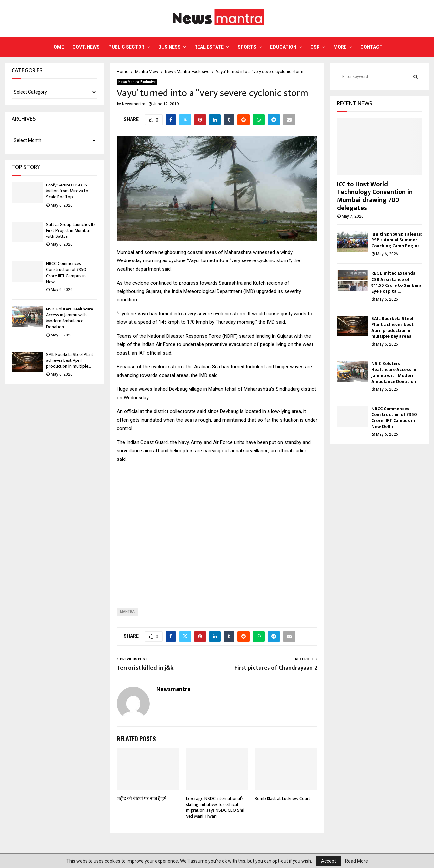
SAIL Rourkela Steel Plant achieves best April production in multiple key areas (393, 327)
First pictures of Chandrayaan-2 (276, 668)
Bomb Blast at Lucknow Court (282, 798)
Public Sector (126, 47)
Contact (371, 47)
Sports (247, 47)
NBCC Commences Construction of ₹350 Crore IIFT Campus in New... (66, 273)
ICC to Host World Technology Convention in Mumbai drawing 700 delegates (375, 196)
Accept (329, 861)
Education (283, 47)
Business (169, 47)
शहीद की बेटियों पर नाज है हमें (141, 798)
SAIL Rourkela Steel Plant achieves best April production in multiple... (70, 360)
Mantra (127, 612)
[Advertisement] (217, 530)
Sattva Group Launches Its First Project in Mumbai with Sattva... (71, 230)
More (340, 47)
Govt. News (86, 47)
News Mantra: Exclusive (137, 82)
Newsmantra (134, 104)
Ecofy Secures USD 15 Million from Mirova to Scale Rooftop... (67, 191)
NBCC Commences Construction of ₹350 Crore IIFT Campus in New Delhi (394, 418)
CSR (315, 47)
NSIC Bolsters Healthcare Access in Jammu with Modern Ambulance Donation (70, 318)
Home (57, 47)
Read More (357, 861)
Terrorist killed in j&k (145, 668)
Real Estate (209, 47)
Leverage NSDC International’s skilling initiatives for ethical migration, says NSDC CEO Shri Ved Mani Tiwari (215, 807)
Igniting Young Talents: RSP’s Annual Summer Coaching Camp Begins (397, 240)
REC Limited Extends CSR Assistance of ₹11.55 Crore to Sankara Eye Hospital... (396, 282)
